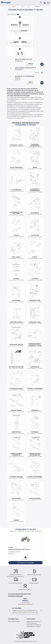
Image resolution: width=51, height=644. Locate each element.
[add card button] (42, 64)
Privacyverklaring (32, 623)
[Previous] (23, 7)
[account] (41, 3)
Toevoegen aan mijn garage (26, 563)
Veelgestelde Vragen (14, 621)
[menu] (48, 3)
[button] (26, 539)
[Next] (28, 7)
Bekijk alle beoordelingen (25, 604)
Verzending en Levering (34, 627)
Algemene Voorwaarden (34, 621)
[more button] (39, 64)
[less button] (34, 64)
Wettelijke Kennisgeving (34, 625)
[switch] (18, 14)
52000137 (18, 80)
